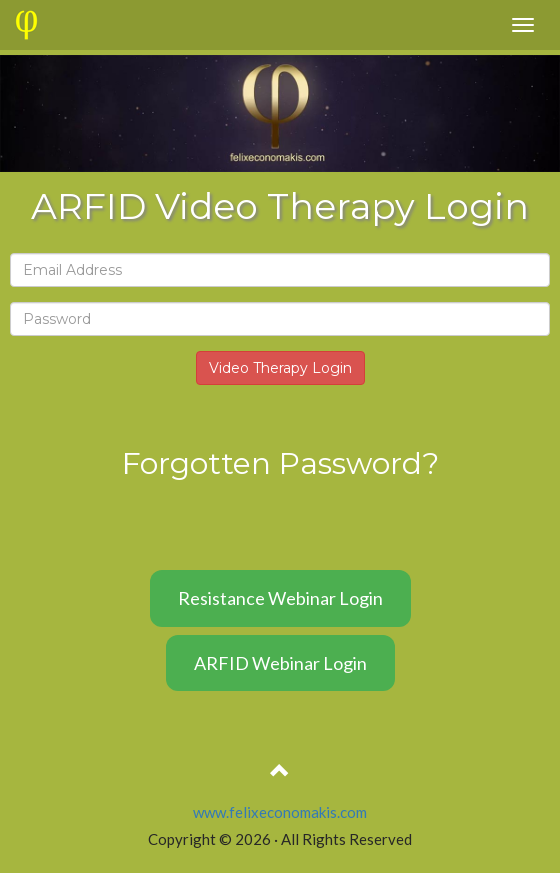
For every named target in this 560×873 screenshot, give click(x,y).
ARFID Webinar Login (280, 663)
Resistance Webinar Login (280, 598)
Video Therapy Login (280, 368)
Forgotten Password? (280, 463)
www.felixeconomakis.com (280, 812)
